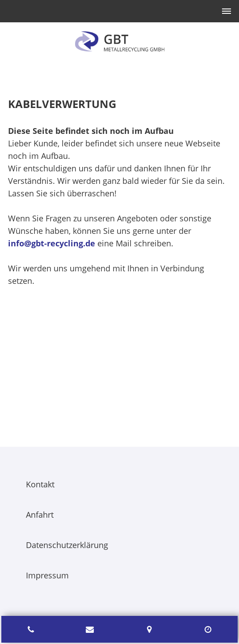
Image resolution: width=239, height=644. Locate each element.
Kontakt (40, 484)
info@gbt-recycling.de (52, 243)
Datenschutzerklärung (67, 545)
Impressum (47, 575)
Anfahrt (40, 515)
